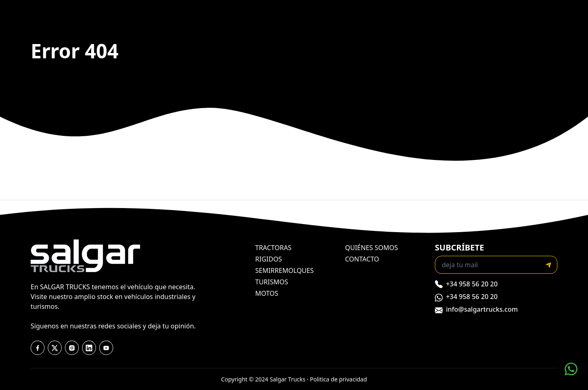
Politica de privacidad (339, 379)
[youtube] (89, 348)
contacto (362, 259)
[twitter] (55, 348)
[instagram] (72, 348)
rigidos (268, 259)
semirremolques (284, 270)
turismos (272, 282)
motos (267, 293)
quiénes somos (372, 248)
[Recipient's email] (488, 265)
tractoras (273, 248)
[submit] (548, 265)
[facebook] (38, 348)
